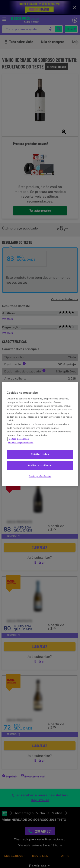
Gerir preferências (40, 476)
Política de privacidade (20, 442)
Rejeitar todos (40, 454)
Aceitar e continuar (40, 465)
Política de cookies (18, 439)
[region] (40, 434)
